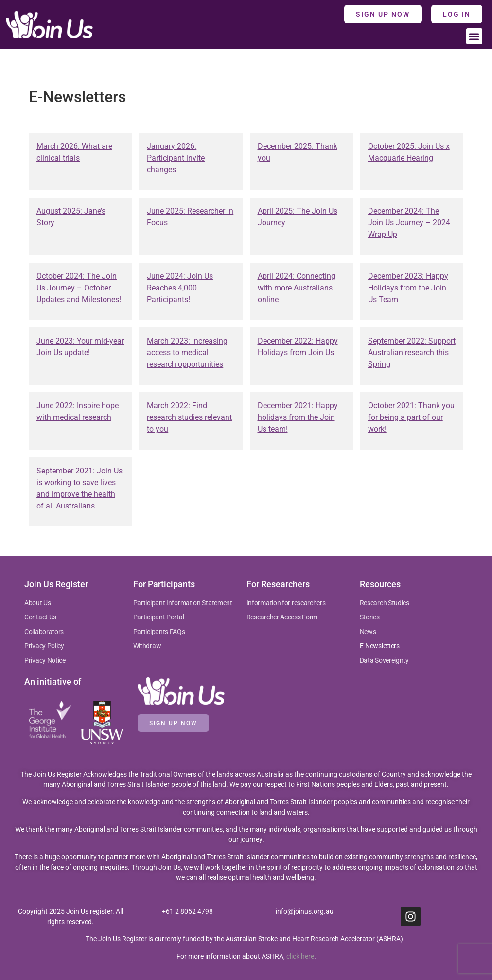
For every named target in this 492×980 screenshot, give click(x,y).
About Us (38, 603)
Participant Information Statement (183, 603)
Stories (370, 617)
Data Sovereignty (384, 660)
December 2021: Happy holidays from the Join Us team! (298, 417)
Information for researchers (286, 603)
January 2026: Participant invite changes (176, 158)
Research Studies (385, 603)
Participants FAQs (159, 632)
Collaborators (44, 632)
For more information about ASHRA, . (246, 956)
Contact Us (40, 617)
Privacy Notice (45, 660)
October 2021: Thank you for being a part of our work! (411, 417)
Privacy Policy (44, 646)
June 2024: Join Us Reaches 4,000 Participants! (180, 288)
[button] (474, 36)
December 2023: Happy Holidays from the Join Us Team (408, 288)
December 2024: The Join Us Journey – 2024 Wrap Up (409, 223)
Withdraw (147, 646)
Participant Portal (159, 617)
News (368, 632)
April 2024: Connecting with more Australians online (297, 288)
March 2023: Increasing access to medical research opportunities (187, 353)
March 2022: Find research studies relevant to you (189, 417)
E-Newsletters (380, 646)
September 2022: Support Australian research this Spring (412, 353)
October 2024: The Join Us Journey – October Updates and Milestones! (79, 288)
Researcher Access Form (282, 617)
